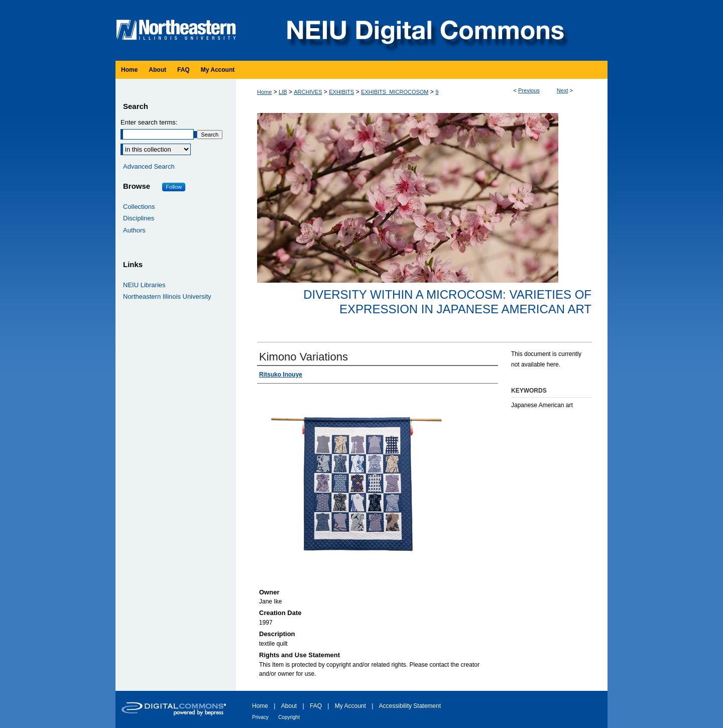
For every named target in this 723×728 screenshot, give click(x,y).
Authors (134, 230)
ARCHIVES (308, 92)
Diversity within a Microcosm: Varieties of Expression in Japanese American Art (447, 302)
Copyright (289, 717)
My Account (350, 706)
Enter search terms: (149, 122)
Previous (529, 90)
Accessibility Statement (410, 706)
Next (563, 90)
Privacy (260, 717)
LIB (283, 92)
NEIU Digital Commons (424, 30)
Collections (139, 207)
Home (264, 92)
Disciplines (139, 218)
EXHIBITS (341, 92)
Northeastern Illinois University (167, 296)
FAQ (316, 706)
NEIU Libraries (144, 285)
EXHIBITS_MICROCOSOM (395, 92)
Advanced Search (149, 166)
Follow (174, 187)
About (289, 706)
